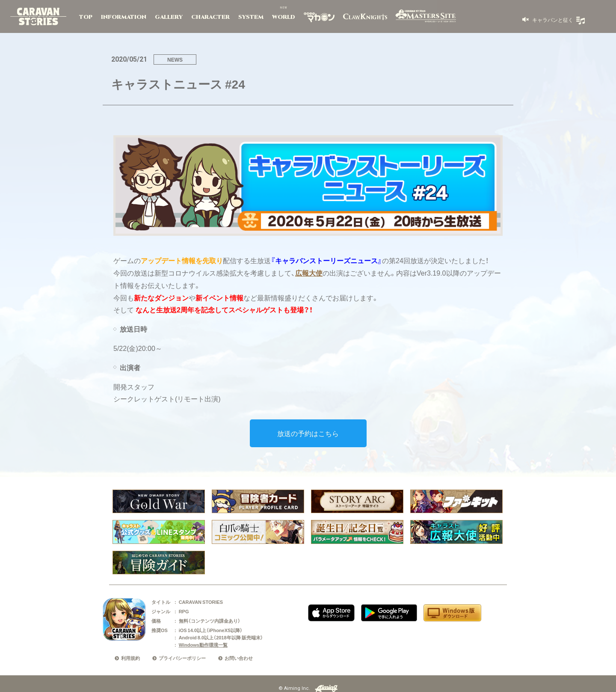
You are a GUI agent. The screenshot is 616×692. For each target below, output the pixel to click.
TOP (86, 17)
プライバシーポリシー (182, 658)
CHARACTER (210, 17)
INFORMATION (124, 17)
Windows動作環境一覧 (203, 645)
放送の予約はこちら (308, 433)
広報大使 (309, 273)
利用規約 (130, 658)
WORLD (284, 17)
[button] (548, 19)
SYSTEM (251, 17)
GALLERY (169, 17)
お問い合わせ (239, 658)
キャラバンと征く (552, 20)
